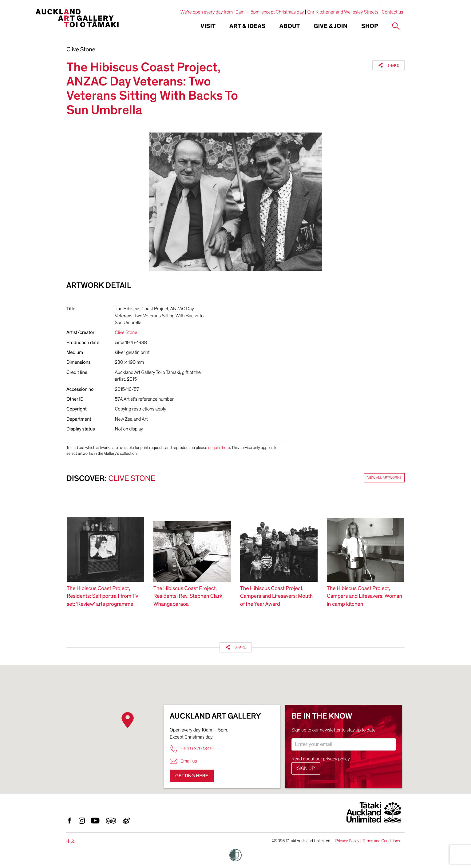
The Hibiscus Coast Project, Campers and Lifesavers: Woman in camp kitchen (364, 596)
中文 (71, 841)
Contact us (393, 12)
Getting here (192, 776)
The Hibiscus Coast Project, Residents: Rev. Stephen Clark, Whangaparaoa (188, 596)
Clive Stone (81, 50)
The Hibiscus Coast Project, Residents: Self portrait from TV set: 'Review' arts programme (103, 596)
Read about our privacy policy (321, 759)
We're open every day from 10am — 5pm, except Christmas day (242, 12)
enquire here (219, 448)
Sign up (306, 768)
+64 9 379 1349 (191, 749)
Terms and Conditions (381, 841)
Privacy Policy (347, 841)
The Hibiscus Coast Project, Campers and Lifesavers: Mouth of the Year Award (276, 596)
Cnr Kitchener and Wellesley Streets (343, 12)
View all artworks (384, 478)
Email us (183, 761)
